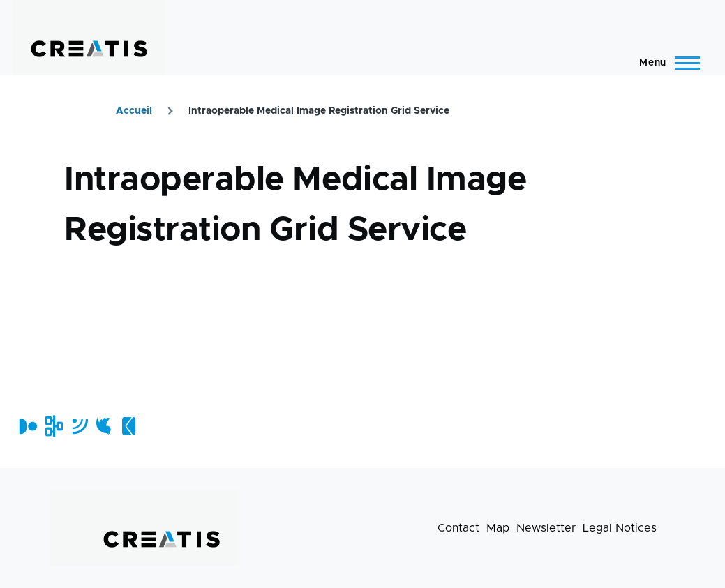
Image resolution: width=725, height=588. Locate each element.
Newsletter (546, 528)
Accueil (134, 111)
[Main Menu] (665, 63)
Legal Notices (620, 528)
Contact (458, 528)
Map (498, 528)
